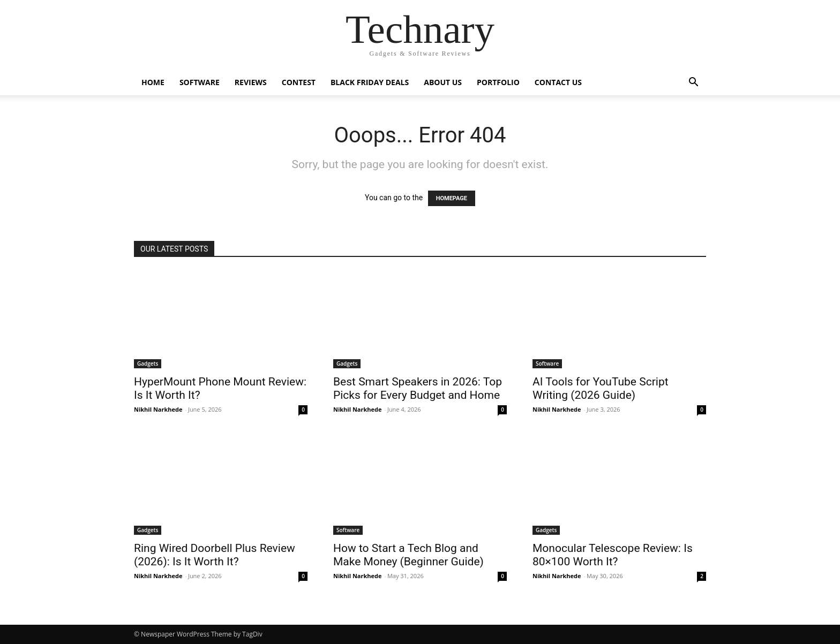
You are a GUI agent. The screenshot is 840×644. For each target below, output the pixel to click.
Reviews (251, 82)
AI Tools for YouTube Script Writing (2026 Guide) (601, 388)
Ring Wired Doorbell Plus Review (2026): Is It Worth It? (215, 555)
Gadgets (148, 363)
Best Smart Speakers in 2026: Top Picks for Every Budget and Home (418, 388)
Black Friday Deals (370, 82)
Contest (299, 82)
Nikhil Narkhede (158, 409)
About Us (443, 82)
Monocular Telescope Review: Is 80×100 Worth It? (613, 555)
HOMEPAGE (452, 198)
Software (200, 82)
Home (153, 82)
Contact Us (558, 82)
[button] (693, 83)
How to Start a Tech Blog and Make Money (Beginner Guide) (408, 555)
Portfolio (498, 82)
